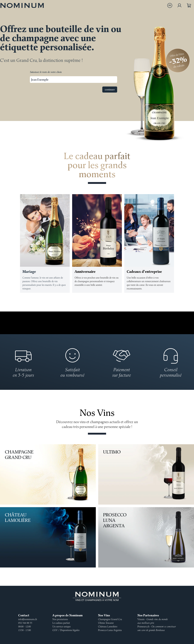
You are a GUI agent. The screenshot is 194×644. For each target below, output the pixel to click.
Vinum (153, 621)
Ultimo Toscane (106, 623)
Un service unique (62, 626)
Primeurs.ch (157, 628)
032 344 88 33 (25, 623)
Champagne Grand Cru (47, 474)
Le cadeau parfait (61, 623)
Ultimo (145, 474)
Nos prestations (60, 619)
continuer (110, 90)
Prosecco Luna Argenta (145, 537)
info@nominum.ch (28, 619)
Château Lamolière (47, 537)
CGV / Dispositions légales (66, 630)
